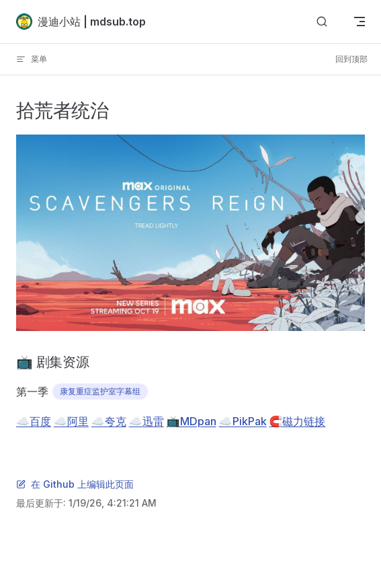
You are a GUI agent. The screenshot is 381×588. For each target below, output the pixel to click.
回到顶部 (351, 59)
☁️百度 (34, 421)
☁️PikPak (243, 421)
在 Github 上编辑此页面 (75, 484)
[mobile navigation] (359, 22)
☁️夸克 (109, 421)
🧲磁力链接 (298, 421)
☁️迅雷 (146, 421)
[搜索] (322, 22)
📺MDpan (192, 421)
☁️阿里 (71, 421)
